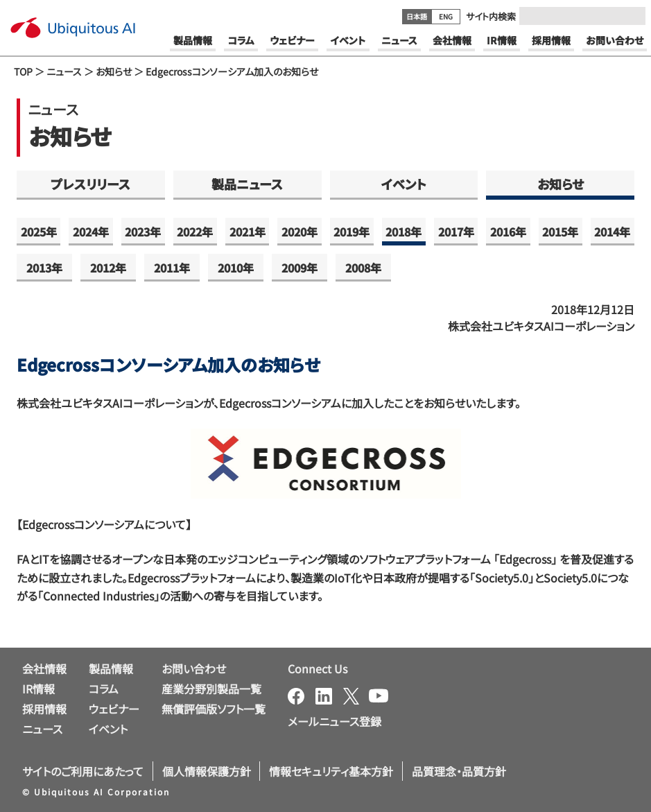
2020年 (300, 232)
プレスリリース (90, 184)
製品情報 (111, 668)
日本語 (417, 16)
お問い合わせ (194, 668)
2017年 (456, 232)
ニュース (64, 71)
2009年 (300, 268)
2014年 (612, 232)
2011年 (172, 268)
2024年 (91, 232)
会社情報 (44, 668)
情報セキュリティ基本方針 (331, 771)
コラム (104, 689)
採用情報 (44, 709)
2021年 (248, 232)
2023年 (143, 232)
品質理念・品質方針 (459, 771)
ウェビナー (114, 709)
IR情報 (38, 689)
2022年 (195, 232)
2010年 (236, 268)
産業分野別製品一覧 (211, 689)
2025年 (39, 232)
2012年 (108, 268)
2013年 (44, 268)
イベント (404, 184)
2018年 (403, 232)
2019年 (351, 232)
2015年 (560, 232)
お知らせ (114, 71)
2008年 (363, 268)
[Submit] (631, 16)
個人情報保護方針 (207, 771)
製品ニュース (247, 184)
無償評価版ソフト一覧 (214, 709)
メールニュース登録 (335, 721)
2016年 (508, 232)
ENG (446, 16)
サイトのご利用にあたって (83, 771)
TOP (23, 71)
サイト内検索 (491, 16)
